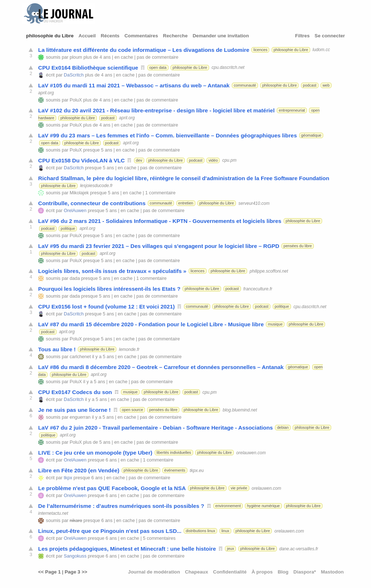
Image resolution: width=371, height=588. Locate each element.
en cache (124, 57)
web (326, 85)
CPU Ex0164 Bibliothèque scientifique (88, 68)
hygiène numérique (264, 506)
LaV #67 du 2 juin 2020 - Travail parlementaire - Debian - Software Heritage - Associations (155, 428)
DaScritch (74, 75)
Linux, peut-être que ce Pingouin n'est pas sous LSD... (110, 531)
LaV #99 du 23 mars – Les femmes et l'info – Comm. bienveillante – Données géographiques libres (167, 135)
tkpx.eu (197, 470)
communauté (245, 85)
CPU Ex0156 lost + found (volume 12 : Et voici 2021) (106, 307)
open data (158, 67)
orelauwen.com (251, 452)
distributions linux (200, 531)
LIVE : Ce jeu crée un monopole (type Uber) (95, 453)
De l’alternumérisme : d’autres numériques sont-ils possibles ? (121, 506)
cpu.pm (229, 160)
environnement (228, 506)
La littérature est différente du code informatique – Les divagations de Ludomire (144, 50)
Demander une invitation (221, 36)
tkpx (68, 478)
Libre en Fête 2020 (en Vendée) (79, 470)
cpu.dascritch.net (228, 67)
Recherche (175, 36)
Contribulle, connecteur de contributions (92, 203)
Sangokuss (75, 556)
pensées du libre (298, 246)
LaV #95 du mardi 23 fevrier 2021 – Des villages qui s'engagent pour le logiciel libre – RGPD (159, 246)
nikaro (76, 521)
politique (68, 228)
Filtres (303, 36)
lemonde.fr (129, 349)
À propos (262, 572)
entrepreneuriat (292, 110)
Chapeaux (197, 572)
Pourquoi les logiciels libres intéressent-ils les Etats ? (109, 289)
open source (132, 410)
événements (175, 470)
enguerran (80, 417)
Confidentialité (230, 572)
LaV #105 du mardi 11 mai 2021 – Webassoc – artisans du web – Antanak (134, 85)
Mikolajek (79, 193)
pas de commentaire (158, 57)
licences (261, 50)
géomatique (311, 135)
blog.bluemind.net (240, 410)
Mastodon (332, 572)
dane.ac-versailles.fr (299, 548)
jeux (231, 548)
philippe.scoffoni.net (269, 271)
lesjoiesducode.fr (96, 186)
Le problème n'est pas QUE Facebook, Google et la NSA (112, 488)
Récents (110, 36)
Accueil (87, 36)
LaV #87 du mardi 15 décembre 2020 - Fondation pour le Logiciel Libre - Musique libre (151, 324)
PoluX (76, 100)
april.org (46, 93)
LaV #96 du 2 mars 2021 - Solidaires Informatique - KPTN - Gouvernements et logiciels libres (160, 221)
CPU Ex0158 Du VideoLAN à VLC (81, 160)
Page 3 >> (76, 572)
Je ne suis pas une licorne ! (74, 410)
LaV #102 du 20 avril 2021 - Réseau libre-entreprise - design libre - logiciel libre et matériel (156, 110)
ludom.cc (321, 50)
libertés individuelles (174, 452)
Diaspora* (305, 572)
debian (283, 427)
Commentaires (141, 36)
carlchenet (80, 357)
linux (225, 531)
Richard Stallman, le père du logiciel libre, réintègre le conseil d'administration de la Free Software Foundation (184, 178)
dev (139, 160)
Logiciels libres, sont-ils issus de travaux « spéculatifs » (112, 271)
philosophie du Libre (50, 36)
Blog (283, 572)
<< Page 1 (49, 572)
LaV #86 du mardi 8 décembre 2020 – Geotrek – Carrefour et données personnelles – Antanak (161, 367)
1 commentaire (161, 193)
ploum (76, 57)
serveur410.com (254, 203)
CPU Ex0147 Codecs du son (75, 392)
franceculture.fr (258, 289)
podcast (310, 85)
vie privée (239, 488)
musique (275, 324)
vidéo (213, 160)
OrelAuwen (75, 211)
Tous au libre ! (57, 349)
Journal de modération (154, 572)
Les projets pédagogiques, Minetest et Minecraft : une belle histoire (127, 549)
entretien (186, 203)
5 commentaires (159, 538)
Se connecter (330, 36)
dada (75, 278)
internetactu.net (53, 513)
